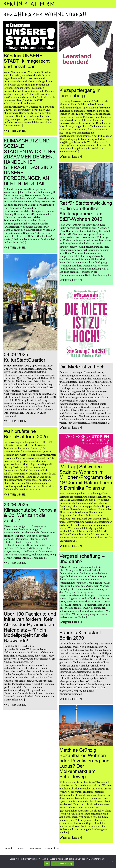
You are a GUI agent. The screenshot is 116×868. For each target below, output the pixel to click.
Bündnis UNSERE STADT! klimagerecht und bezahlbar (27, 61)
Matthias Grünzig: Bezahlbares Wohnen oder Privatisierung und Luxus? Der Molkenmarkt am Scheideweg (84, 763)
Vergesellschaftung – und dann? (82, 559)
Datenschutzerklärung (63, 863)
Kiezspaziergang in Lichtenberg (80, 93)
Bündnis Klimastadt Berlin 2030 (80, 635)
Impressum (35, 849)
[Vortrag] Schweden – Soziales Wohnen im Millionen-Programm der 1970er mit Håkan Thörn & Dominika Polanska (86, 477)
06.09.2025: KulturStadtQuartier (25, 357)
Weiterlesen (15, 131)
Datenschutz (52, 849)
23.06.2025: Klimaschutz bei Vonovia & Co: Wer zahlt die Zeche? (30, 513)
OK (47, 863)
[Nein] (112, 862)
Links (21, 849)
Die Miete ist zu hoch (82, 367)
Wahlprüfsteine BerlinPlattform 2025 (26, 434)
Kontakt (9, 849)
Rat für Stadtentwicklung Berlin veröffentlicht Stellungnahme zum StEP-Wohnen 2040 (86, 211)
